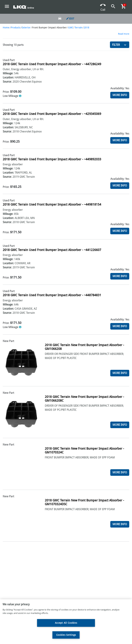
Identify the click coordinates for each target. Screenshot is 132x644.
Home (6, 28)
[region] (66, 622)
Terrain (78, 28)
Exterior (26, 28)
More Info (120, 95)
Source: (7, 82)
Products (16, 28)
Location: (8, 77)
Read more (124, 34)
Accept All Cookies (66, 623)
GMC (71, 28)
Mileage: (8, 73)
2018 (87, 28)
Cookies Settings (66, 635)
